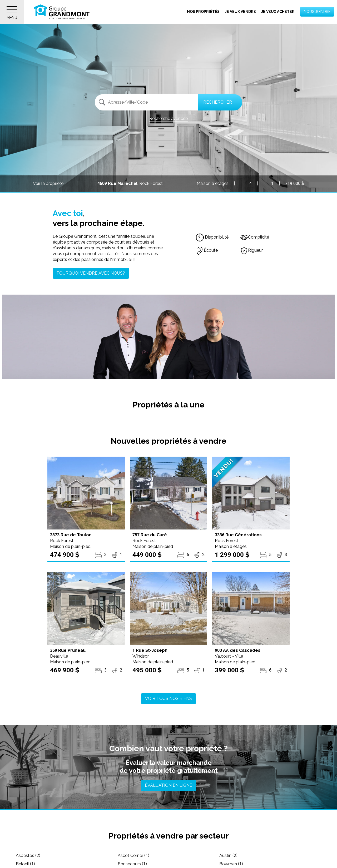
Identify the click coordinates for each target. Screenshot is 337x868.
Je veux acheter (278, 12)
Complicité (255, 237)
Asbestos (28, 856)
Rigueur (251, 250)
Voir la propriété (48, 183)
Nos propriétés (203, 12)
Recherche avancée (168, 118)
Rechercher (218, 102)
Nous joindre (317, 12)
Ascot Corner (133, 856)
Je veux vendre (240, 12)
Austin (228, 856)
